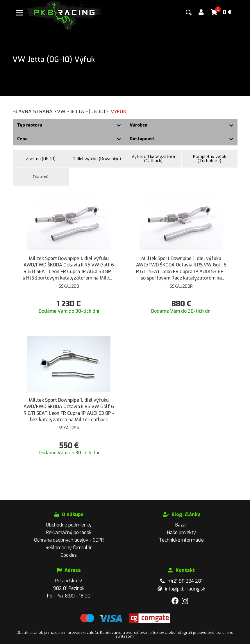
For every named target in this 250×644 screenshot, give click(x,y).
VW (63, 112)
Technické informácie (181, 540)
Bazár (181, 525)
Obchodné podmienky (69, 525)
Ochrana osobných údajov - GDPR (69, 540)
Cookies (69, 555)
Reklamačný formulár (69, 548)
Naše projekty (181, 532)
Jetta (79, 112)
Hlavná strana (35, 112)
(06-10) (99, 112)
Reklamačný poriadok (69, 532)
